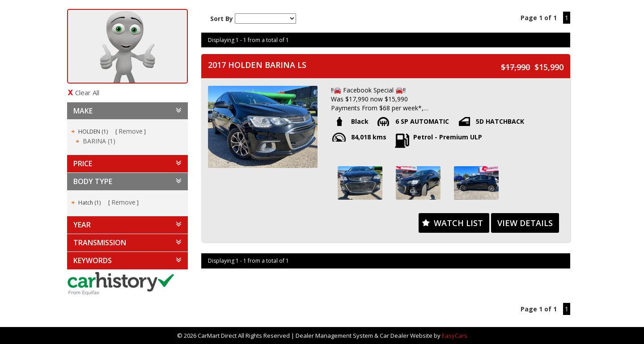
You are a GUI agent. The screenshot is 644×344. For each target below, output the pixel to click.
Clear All (87, 92)
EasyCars (455, 336)
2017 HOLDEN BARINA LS (257, 65)
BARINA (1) (99, 141)
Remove (131, 131)
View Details (525, 223)
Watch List (458, 223)
